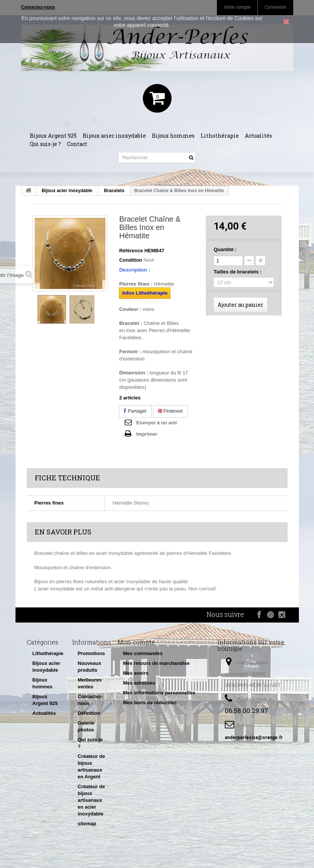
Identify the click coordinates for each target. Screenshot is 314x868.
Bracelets (114, 191)
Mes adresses (139, 683)
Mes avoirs (136, 673)
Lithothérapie (220, 136)
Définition (89, 713)
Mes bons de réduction (150, 703)
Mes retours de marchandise (156, 663)
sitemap (87, 824)
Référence (131, 251)
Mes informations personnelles (159, 693)
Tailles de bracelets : (238, 272)
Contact (77, 144)
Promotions (91, 653)
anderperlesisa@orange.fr (254, 738)
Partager (135, 411)
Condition (131, 260)
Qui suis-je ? (45, 144)
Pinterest (170, 411)
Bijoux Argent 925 (53, 136)
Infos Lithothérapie (145, 293)
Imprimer (147, 434)
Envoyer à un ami (156, 423)
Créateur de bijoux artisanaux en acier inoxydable (91, 800)
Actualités (258, 136)
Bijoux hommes (173, 136)
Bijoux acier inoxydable (114, 136)
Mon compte (136, 642)
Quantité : (225, 249)
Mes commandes (143, 653)
